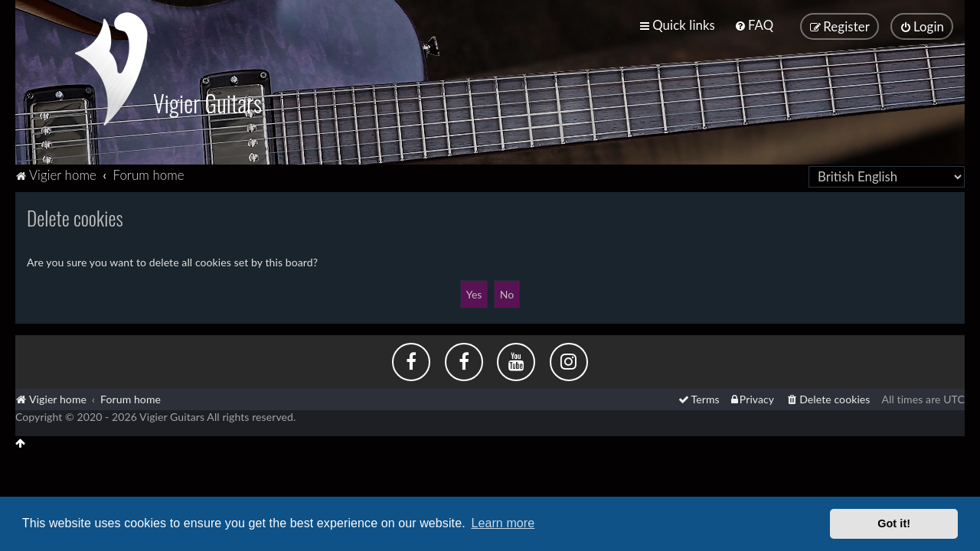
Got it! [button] (894, 523)
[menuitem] (754, 25)
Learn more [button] (503, 523)
